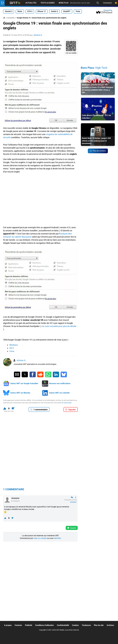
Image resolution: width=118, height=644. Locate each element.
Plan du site (99, 625)
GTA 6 (30, 11)
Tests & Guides (48, 3)
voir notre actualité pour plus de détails (59, 326)
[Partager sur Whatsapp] (48, 375)
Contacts (18, 625)
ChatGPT (67, 11)
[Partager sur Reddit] (40, 375)
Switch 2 (54, 11)
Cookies (75, 625)
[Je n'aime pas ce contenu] (13, 409)
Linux (12, 351)
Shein (20, 11)
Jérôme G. (21, 360)
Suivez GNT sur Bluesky (20, 393)
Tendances (86, 625)
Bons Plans (64, 3)
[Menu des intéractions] (76, 497)
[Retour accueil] (15, 3)
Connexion (107, 3)
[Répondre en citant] (72, 497)
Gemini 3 (9, 11)
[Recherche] (98, 3)
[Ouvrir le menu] (2, 3)
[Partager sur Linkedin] (56, 375)
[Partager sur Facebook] (33, 375)
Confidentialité (63, 625)
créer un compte (40, 538)
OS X (12, 348)
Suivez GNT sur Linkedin (59, 393)
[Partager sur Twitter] (25, 375)
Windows (14, 345)
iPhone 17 (42, 11)
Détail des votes (9, 411)
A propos (8, 625)
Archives (110, 625)
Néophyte (16, 501)
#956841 (73, 502)
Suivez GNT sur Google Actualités (24, 383)
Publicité (29, 625)
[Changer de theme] (116, 3)
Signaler (71, 410)
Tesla (78, 11)
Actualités (31, 3)
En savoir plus (67, 403)
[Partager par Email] (17, 375)
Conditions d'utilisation (44, 625)
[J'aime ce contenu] (5, 409)
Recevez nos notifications (60, 383)
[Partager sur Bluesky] (64, 375)
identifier (57, 538)
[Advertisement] (40, 59)
